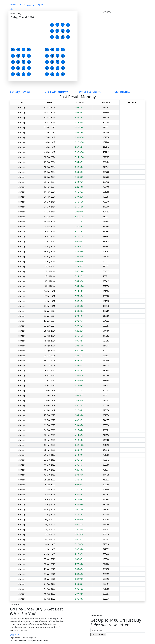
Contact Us (20, 4)
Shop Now (15, 635)
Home (13, 4)
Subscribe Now (98, 634)
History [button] (31, 5)
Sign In (41, 4)
